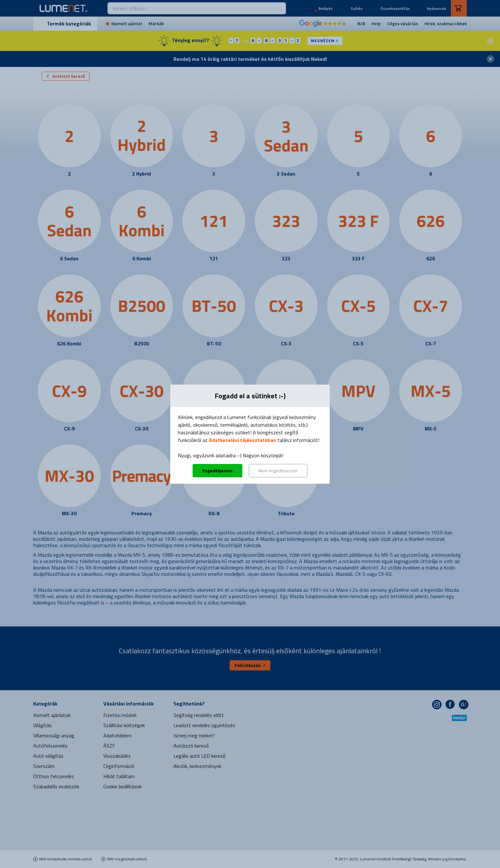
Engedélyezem (217, 470)
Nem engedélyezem (278, 470)
